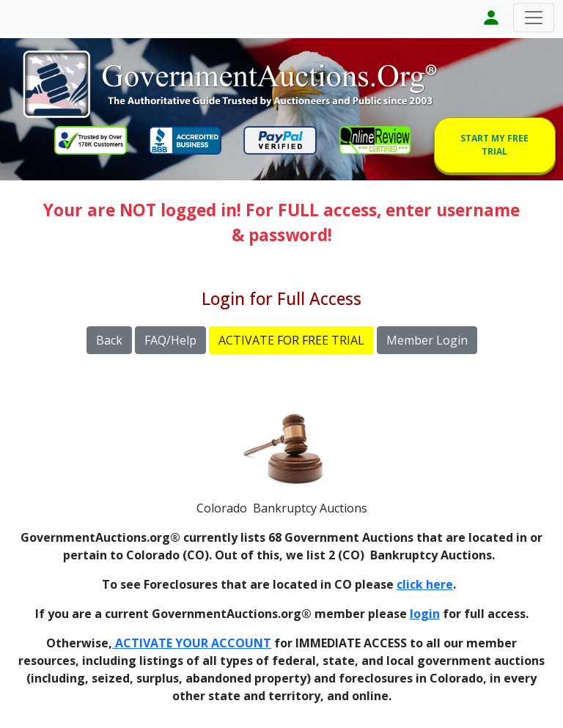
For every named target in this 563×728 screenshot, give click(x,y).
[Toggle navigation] (534, 18)
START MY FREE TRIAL (494, 145)
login (425, 614)
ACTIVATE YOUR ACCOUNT (192, 643)
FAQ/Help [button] (170, 340)
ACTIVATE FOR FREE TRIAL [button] (291, 340)
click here (425, 584)
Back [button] (109, 340)
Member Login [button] (427, 340)
